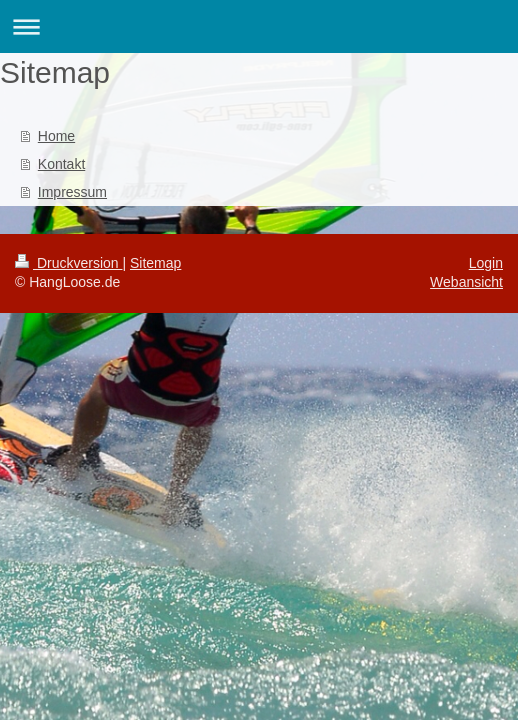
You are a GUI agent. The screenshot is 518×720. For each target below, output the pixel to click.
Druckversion (68, 263)
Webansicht (466, 282)
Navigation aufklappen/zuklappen (259, 26)
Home (56, 136)
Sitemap (155, 263)
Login (486, 263)
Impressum (72, 192)
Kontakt (61, 164)
